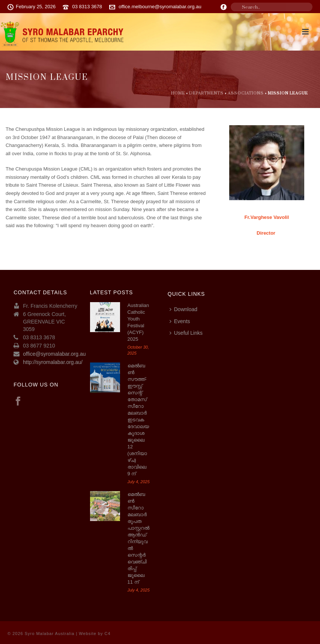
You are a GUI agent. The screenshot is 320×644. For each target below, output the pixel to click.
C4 (108, 634)
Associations (246, 93)
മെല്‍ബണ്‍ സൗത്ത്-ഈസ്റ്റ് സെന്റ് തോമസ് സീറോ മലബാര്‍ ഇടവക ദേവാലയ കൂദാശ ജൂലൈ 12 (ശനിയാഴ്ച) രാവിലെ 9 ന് (138, 420)
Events (180, 321)
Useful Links (186, 333)
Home (178, 93)
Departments (206, 93)
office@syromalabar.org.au (54, 354)
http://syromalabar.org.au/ (53, 362)
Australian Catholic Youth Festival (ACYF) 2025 (138, 322)
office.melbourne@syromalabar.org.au (160, 7)
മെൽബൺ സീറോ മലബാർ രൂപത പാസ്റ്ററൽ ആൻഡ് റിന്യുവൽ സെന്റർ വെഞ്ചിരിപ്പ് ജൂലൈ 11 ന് (138, 538)
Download (183, 309)
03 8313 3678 (87, 7)
